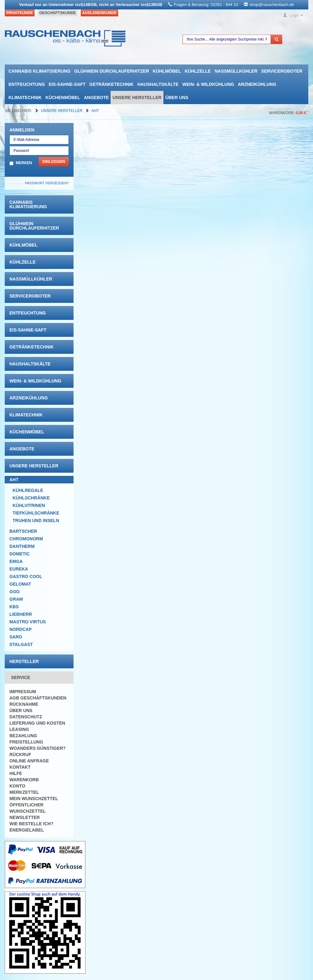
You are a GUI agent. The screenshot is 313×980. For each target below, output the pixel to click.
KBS (14, 607)
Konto (17, 786)
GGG (15, 592)
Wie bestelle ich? (31, 824)
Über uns (177, 97)
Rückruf (20, 754)
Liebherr (21, 614)
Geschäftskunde (58, 13)
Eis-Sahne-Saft (67, 84)
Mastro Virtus (28, 622)
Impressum (23, 692)
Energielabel (27, 830)
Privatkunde (20, 13)
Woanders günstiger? (38, 748)
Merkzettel (24, 792)
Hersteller (24, 661)
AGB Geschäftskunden (38, 698)
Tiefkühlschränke (36, 513)
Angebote (96, 97)
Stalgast (21, 644)
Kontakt (20, 767)
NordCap (21, 629)
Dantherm (22, 546)
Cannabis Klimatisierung (39, 71)
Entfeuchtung (27, 84)
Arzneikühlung (257, 84)
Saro (16, 637)
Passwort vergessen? (47, 183)
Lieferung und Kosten (37, 723)
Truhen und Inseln (36, 521)
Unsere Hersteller (137, 97)
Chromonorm (26, 539)
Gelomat (20, 584)
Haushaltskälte (158, 84)
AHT (95, 111)
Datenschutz (26, 717)
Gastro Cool (26, 576)
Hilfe (16, 773)
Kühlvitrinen (29, 505)
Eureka (19, 569)
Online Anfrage (29, 761)
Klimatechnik (25, 97)
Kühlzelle (198, 71)
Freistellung (26, 742)
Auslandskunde (99, 13)
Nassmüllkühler (236, 71)
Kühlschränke (31, 498)
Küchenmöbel (63, 97)
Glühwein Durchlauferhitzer (112, 71)
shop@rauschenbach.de (272, 5)
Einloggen (54, 162)
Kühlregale (28, 490)
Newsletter (25, 817)
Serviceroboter (282, 71)
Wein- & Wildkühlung (208, 84)
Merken (24, 163)
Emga (16, 561)
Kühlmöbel (167, 71)
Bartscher (23, 531)
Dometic (20, 554)
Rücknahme (24, 704)
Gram (16, 599)
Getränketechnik (111, 84)
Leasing (19, 729)
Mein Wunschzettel (34, 799)
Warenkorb (24, 780)
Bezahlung (23, 736)
